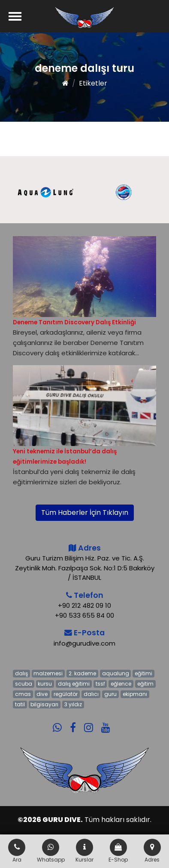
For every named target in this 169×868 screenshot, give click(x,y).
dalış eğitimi (74, 684)
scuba (24, 684)
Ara (17, 851)
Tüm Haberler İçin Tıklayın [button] (85, 512)
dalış (21, 673)
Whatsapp (51, 851)
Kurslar (84, 851)
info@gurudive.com (84, 643)
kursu (45, 684)
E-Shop (118, 851)
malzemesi (48, 673)
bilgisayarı (44, 704)
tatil (20, 704)
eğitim (145, 684)
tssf (100, 684)
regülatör (66, 694)
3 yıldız (73, 704)
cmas (23, 694)
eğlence (121, 684)
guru (110, 694)
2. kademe (82, 673)
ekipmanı (135, 694)
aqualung (116, 673)
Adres (152, 851)
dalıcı (91, 694)
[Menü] (15, 16)
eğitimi (143, 673)
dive (42, 694)
